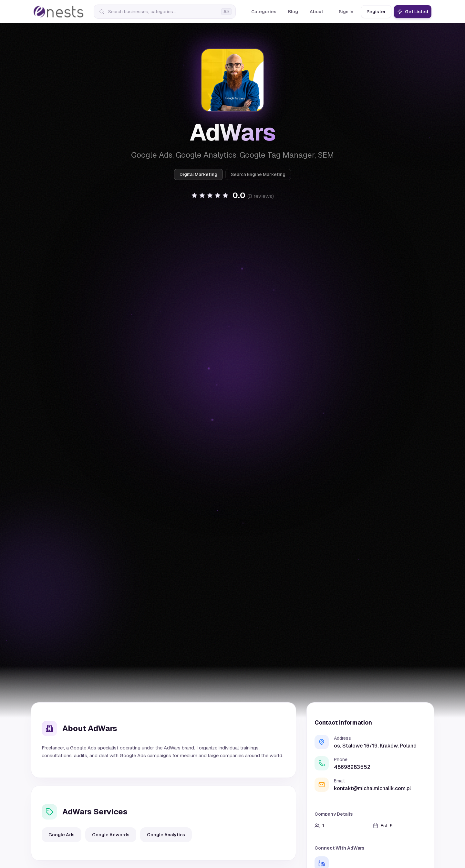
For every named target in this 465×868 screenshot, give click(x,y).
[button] (232, 195)
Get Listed (413, 12)
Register (376, 12)
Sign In (346, 12)
